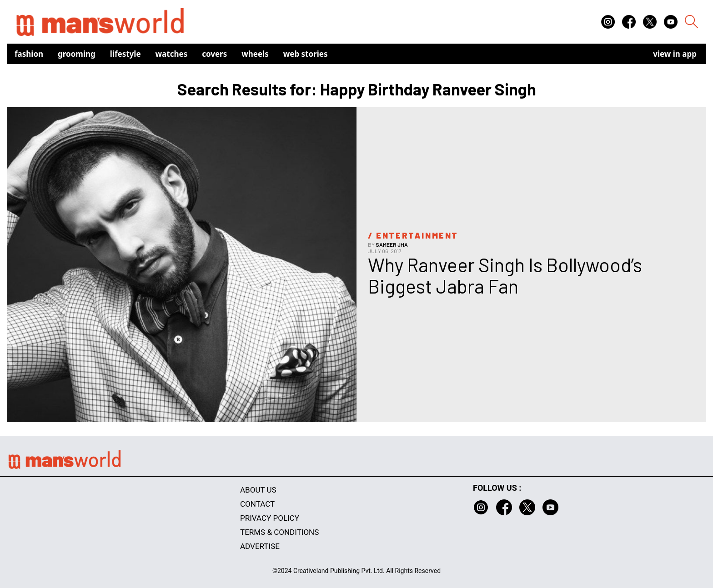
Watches (172, 54)
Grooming (77, 54)
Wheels (255, 54)
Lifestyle (126, 54)
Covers (214, 54)
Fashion (29, 54)
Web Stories (306, 54)
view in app (675, 54)
